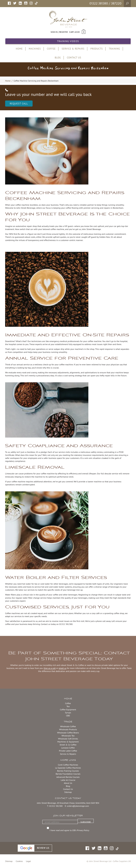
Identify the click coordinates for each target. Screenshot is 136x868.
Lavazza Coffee (68, 748)
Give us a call (50, 668)
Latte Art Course (68, 780)
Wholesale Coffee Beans (68, 733)
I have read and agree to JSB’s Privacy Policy (70, 830)
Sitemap (68, 792)
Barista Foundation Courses (68, 774)
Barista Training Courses (68, 771)
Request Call (19, 104)
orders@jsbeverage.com (78, 806)
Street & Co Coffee (68, 745)
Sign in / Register (59, 32)
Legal (28, 861)
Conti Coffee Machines (68, 765)
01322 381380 (99, 3)
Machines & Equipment (68, 742)
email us (62, 668)
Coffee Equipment (68, 710)
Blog (68, 786)
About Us (68, 783)
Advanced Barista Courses (68, 777)
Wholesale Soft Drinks (68, 739)
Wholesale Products (68, 729)
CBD (68, 716)
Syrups (68, 713)
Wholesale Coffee (68, 726)
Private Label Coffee (68, 751)
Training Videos (68, 41)
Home (8, 81)
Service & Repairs (68, 754)
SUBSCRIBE (86, 822)
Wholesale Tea (68, 736)
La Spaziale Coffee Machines (68, 768)
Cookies (19, 861)
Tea (68, 706)
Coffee (68, 703)
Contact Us (68, 789)
